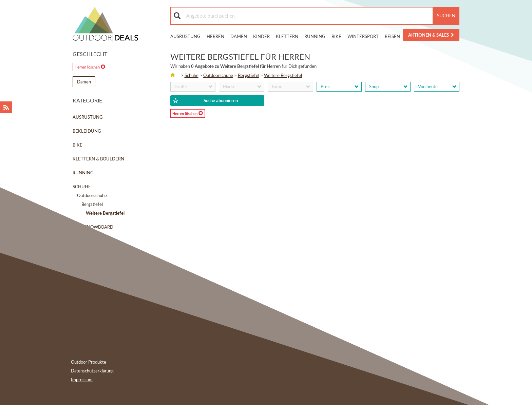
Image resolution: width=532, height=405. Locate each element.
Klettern (287, 36)
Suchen (446, 16)
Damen (239, 36)
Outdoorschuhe (92, 195)
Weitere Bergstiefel (283, 75)
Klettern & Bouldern (98, 159)
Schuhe (82, 187)
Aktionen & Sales (431, 35)
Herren (215, 36)
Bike (336, 36)
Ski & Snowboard (93, 227)
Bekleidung (87, 131)
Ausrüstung (185, 36)
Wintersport (363, 36)
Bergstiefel (92, 204)
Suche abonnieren (205, 101)
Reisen (392, 36)
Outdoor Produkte (89, 362)
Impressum (82, 380)
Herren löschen (90, 67)
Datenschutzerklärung (92, 371)
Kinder (261, 36)
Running (315, 36)
